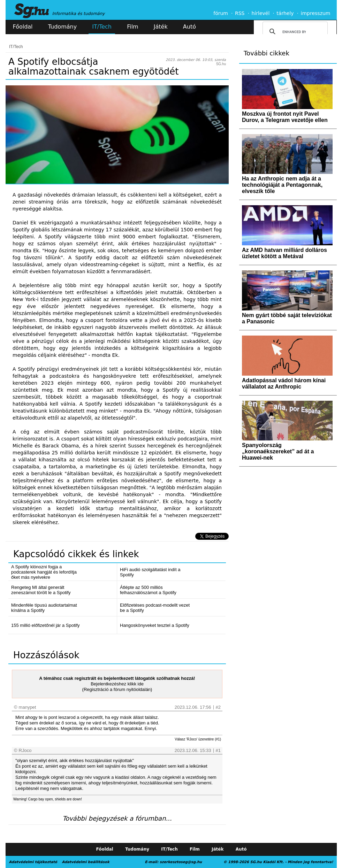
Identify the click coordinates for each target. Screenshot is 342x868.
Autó (189, 27)
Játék (161, 27)
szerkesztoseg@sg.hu (181, 862)
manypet (28, 707)
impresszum (316, 13)
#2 (218, 707)
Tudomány (62, 27)
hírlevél (261, 13)
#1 (218, 750)
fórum (221, 13)
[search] (294, 32)
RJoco (25, 750)
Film (133, 27)
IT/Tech (102, 27)
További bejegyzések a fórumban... (117, 818)
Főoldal (23, 27)
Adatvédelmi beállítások (85, 862)
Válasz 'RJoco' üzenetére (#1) (198, 739)
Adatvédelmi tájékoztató (33, 862)
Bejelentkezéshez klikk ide (117, 684)
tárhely (285, 13)
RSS (240, 13)
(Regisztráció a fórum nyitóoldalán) (117, 689)
